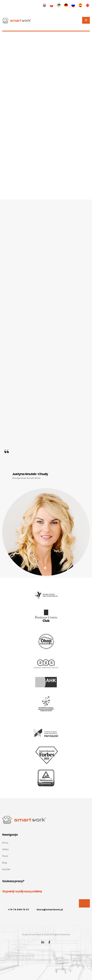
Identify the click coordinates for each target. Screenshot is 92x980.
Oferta (5, 849)
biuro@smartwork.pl (50, 910)
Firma (5, 843)
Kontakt (6, 869)
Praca (5, 856)
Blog (4, 863)
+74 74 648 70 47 (18, 910)
